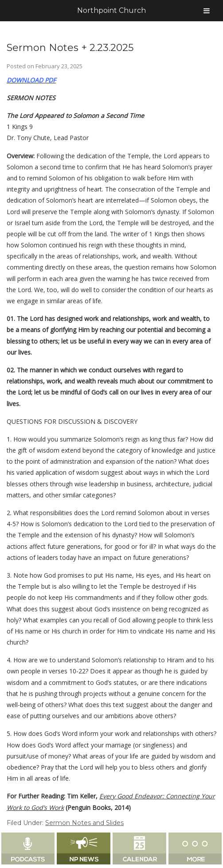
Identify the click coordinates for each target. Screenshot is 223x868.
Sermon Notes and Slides (84, 823)
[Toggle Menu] (207, 11)
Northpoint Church (111, 10)
